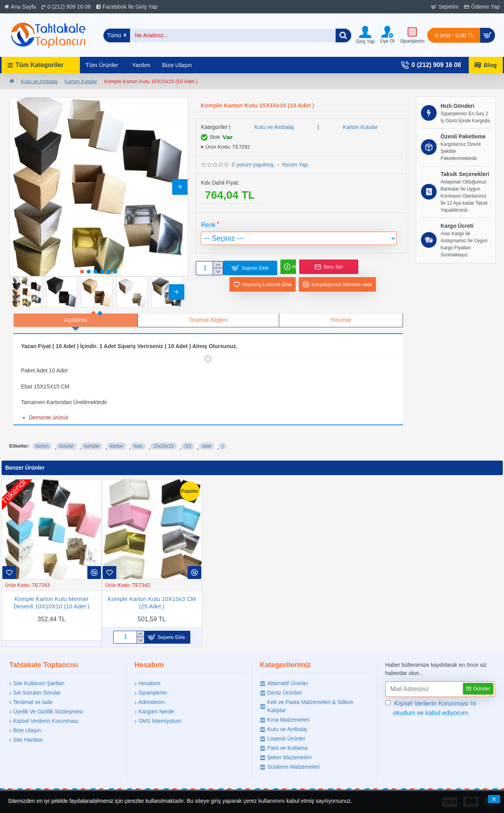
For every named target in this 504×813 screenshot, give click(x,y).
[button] (180, 187)
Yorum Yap (295, 165)
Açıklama (76, 320)
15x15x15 (164, 439)
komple (92, 439)
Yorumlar (341, 320)
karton (42, 439)
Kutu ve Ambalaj (39, 81)
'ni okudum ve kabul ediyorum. (431, 707)
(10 (188, 439)
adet (207, 439)
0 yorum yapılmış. (253, 165)
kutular (67, 439)
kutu (138, 439)
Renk (208, 225)
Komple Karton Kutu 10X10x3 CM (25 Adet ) (152, 602)
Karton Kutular (81, 81)
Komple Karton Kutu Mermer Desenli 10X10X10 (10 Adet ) (51, 602)
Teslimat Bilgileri (208, 320)
